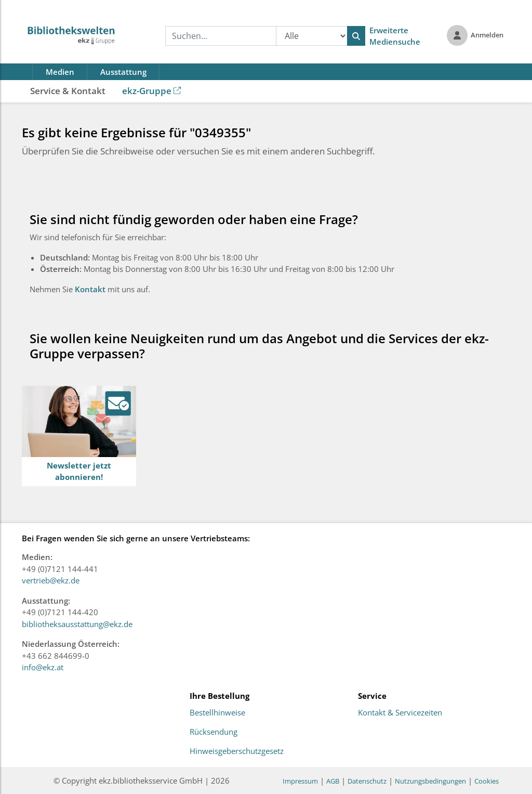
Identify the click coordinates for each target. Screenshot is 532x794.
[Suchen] (356, 36)
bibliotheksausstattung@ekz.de (77, 624)
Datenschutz (367, 781)
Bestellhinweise (217, 713)
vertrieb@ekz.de (51, 580)
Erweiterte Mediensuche (395, 36)
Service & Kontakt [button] (68, 91)
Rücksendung (214, 732)
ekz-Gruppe (151, 91)
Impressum (300, 781)
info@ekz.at (43, 667)
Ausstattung (123, 72)
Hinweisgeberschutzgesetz (237, 751)
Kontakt (91, 289)
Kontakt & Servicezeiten (400, 713)
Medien (60, 72)
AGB (333, 781)
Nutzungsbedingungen (430, 781)
